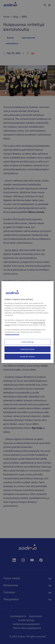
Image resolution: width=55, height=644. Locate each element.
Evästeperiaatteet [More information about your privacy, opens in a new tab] (12, 334)
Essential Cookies (27, 349)
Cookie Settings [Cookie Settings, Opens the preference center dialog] (27, 342)
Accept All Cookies (27, 356)
